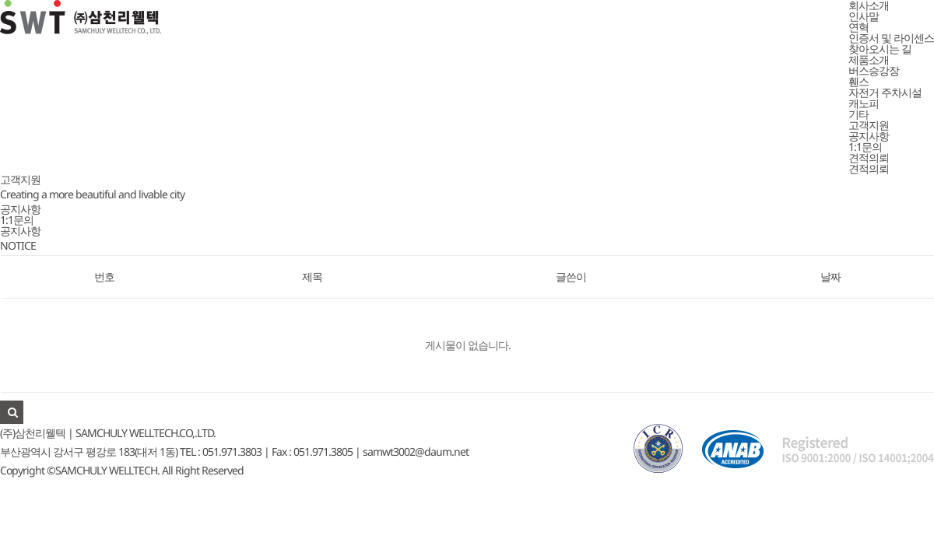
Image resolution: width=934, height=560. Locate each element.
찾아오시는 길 (880, 49)
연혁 (859, 27)
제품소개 (869, 59)
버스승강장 (874, 70)
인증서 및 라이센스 (891, 38)
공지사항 (869, 136)
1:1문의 (865, 147)
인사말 (864, 16)
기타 (859, 114)
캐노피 (864, 103)
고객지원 (869, 125)
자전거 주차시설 (885, 92)
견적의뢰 (869, 157)
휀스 (859, 81)
